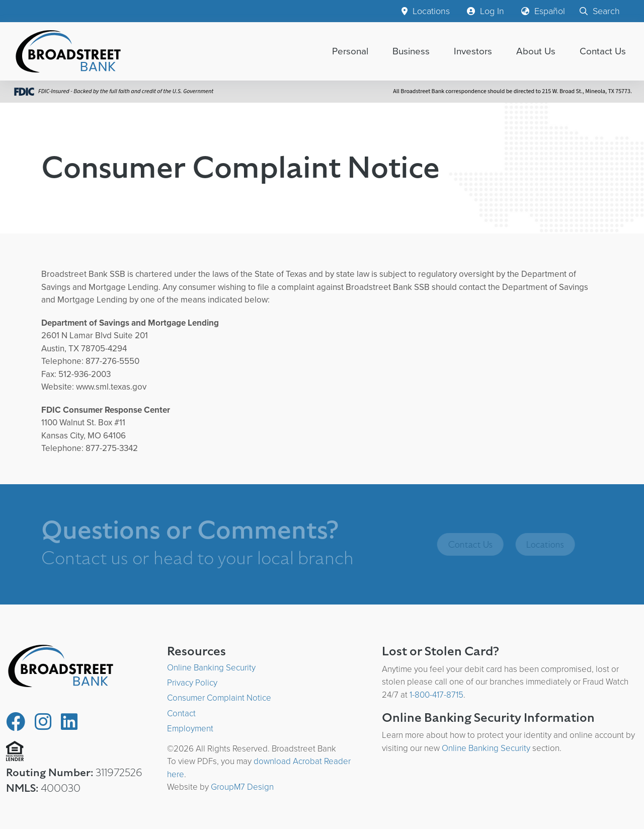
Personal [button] (350, 51)
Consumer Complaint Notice (219, 698)
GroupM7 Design (242, 787)
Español (543, 11)
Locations (426, 11)
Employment (190, 729)
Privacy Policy (192, 683)
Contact (181, 713)
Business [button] (411, 51)
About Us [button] (536, 51)
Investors (473, 51)
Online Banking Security (211, 668)
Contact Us (603, 51)
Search (600, 11)
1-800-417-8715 (436, 695)
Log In (486, 11)
